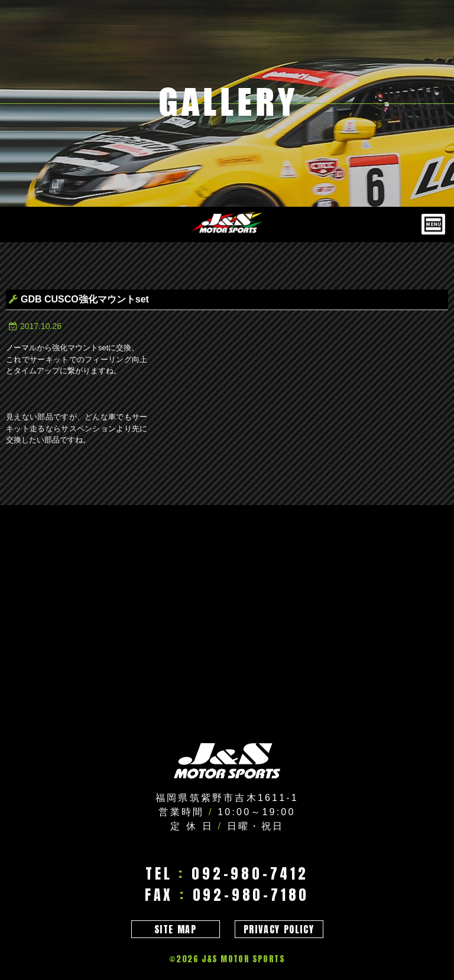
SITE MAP (176, 929)
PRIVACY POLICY (279, 929)
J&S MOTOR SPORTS (243, 959)
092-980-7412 (250, 874)
